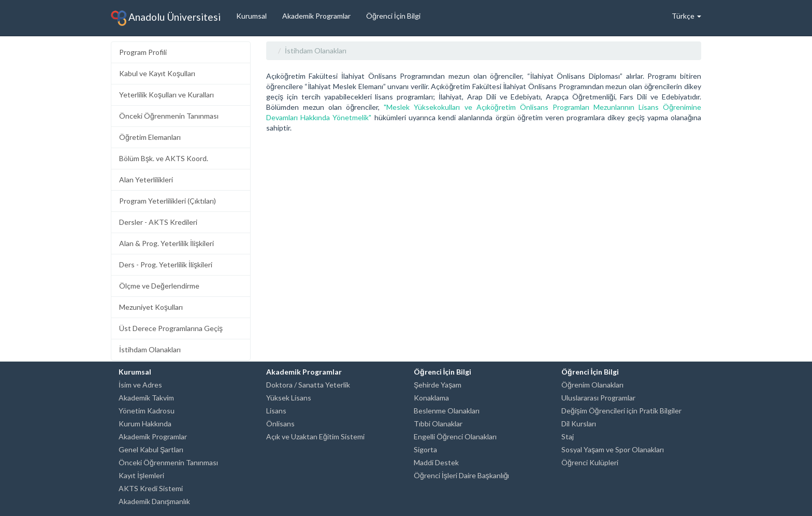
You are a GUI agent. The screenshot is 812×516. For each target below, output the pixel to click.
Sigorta (425, 449)
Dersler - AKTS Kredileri (158, 222)
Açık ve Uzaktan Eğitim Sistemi (315, 436)
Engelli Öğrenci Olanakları (455, 436)
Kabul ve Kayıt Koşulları (157, 73)
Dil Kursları (579, 424)
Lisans (276, 411)
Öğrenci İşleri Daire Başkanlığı (461, 475)
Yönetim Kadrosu (147, 411)
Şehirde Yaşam (438, 385)
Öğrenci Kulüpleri (590, 462)
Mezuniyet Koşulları (151, 307)
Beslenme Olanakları (447, 411)
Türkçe (686, 16)
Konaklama (431, 398)
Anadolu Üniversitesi (166, 18)
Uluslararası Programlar (598, 398)
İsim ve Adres (140, 385)
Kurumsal (251, 16)
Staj (568, 436)
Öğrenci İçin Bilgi (393, 16)
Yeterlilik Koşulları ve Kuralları (166, 95)
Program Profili (143, 52)
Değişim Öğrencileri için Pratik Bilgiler (621, 411)
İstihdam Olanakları (150, 349)
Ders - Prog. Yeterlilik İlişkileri (166, 264)
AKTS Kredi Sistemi (151, 488)
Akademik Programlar (316, 16)
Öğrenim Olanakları (592, 385)
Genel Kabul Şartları (151, 449)
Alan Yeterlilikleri (146, 180)
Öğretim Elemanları (150, 137)
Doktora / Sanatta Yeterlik (308, 385)
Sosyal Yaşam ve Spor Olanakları (613, 449)
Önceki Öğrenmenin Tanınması (169, 116)
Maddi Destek (436, 462)
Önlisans (280, 424)
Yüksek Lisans (289, 398)
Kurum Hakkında (145, 424)
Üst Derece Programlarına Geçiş (171, 328)
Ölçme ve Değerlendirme (159, 286)
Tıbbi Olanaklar (438, 424)
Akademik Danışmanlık (154, 501)
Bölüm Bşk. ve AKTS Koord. (164, 158)
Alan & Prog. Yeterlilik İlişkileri (166, 243)
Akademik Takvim (146, 398)
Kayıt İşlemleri (141, 475)
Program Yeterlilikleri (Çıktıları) (168, 201)
